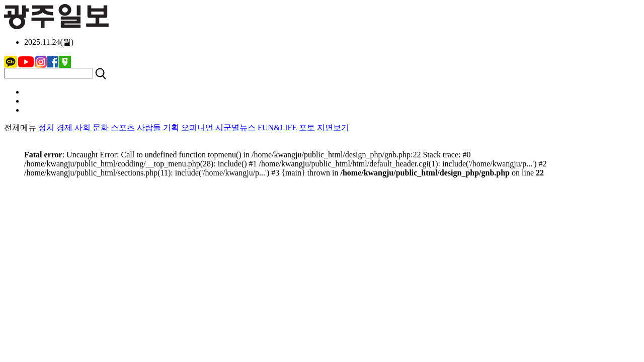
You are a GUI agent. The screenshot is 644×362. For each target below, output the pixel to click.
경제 (64, 127)
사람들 (149, 127)
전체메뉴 (20, 127)
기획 (171, 127)
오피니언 (197, 127)
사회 (83, 127)
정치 (46, 127)
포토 (307, 127)
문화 (101, 127)
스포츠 (123, 127)
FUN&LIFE (277, 127)
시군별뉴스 (235, 127)
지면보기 (333, 127)
